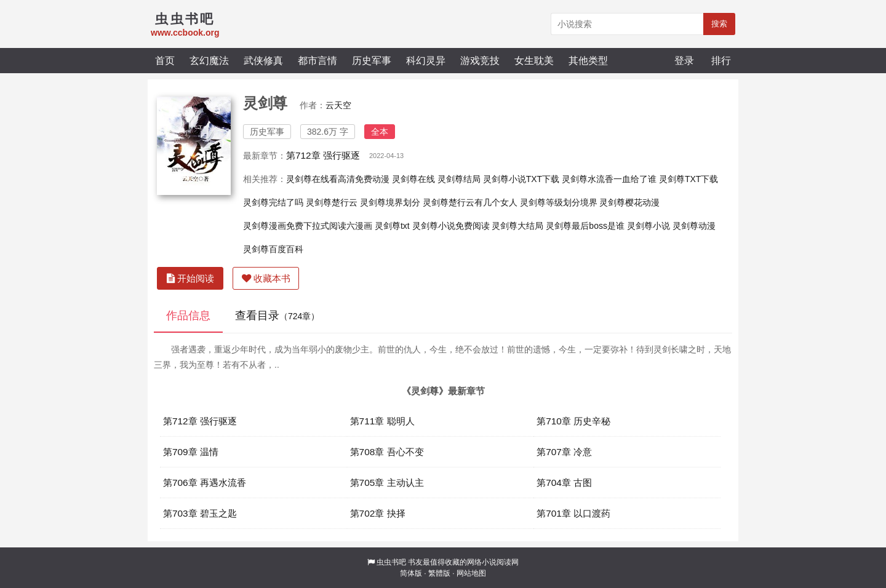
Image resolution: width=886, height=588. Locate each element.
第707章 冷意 (564, 452)
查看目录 (277, 316)
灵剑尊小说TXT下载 (521, 179)
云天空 (338, 105)
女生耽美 (534, 60)
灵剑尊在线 (413, 179)
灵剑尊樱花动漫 (629, 202)
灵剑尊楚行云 (332, 202)
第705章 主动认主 (387, 483)
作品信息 (188, 316)
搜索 (719, 24)
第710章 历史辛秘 (573, 421)
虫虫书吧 (391, 562)
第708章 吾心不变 (387, 452)
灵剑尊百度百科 (273, 249)
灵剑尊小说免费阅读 (451, 226)
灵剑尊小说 (649, 226)
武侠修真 (263, 60)
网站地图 (471, 573)
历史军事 (372, 60)
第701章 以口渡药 (573, 513)
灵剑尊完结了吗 (273, 202)
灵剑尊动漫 (694, 226)
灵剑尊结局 (459, 179)
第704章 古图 (564, 483)
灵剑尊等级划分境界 (559, 202)
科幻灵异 (426, 60)
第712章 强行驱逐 (323, 155)
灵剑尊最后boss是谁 (585, 226)
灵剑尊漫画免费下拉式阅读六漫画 (308, 226)
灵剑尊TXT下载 (688, 179)
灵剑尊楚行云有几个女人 (470, 202)
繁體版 (439, 573)
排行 (721, 60)
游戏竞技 (480, 60)
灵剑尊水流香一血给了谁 (609, 179)
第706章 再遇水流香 (205, 483)
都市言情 (317, 60)
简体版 (411, 573)
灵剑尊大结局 (517, 226)
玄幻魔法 (209, 60)
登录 (684, 60)
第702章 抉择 (378, 513)
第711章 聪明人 (382, 421)
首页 (165, 60)
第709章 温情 (191, 452)
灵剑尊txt (392, 226)
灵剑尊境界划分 (390, 202)
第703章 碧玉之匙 (200, 513)
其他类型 (588, 60)
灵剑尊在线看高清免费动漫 (338, 179)
